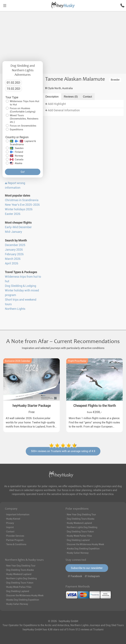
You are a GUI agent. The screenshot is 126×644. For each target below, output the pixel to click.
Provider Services (15, 536)
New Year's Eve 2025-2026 (22, 205)
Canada (17, 159)
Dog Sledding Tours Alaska (81, 519)
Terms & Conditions (16, 544)
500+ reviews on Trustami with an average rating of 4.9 (63, 451)
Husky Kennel (13, 519)
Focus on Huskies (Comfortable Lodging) (23, 110)
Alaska (16, 163)
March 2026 (13, 259)
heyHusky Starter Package (32, 406)
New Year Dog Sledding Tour (81, 515)
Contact (88, 97)
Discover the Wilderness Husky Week (85, 544)
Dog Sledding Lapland (78, 540)
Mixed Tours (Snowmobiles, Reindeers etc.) (24, 119)
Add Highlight (56, 104)
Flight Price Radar (77, 361)
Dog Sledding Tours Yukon (80, 532)
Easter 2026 (13, 214)
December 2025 (15, 245)
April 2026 (12, 263)
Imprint (10, 527)
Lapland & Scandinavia (23, 143)
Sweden (17, 148)
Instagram (92, 576)
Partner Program (15, 540)
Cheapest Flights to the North (95, 406)
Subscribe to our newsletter (87, 568)
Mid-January (13, 232)
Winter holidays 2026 (19, 209)
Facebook (75, 576)
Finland (16, 152)
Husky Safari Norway (78, 553)
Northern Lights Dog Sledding (82, 527)
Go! (23, 172)
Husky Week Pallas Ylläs (79, 536)
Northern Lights (15, 309)
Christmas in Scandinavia (22, 200)
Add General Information (63, 110)
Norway (17, 156)
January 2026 (14, 250)
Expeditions (16, 129)
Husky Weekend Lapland (79, 523)
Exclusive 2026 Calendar (18, 361)
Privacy (10, 523)
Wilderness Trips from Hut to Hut (25, 103)
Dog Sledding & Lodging (21, 286)
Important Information (18, 515)
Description (52, 97)
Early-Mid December (18, 227)
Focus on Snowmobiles (23, 126)
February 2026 (14, 254)
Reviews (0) (71, 97)
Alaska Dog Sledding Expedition (83, 549)
